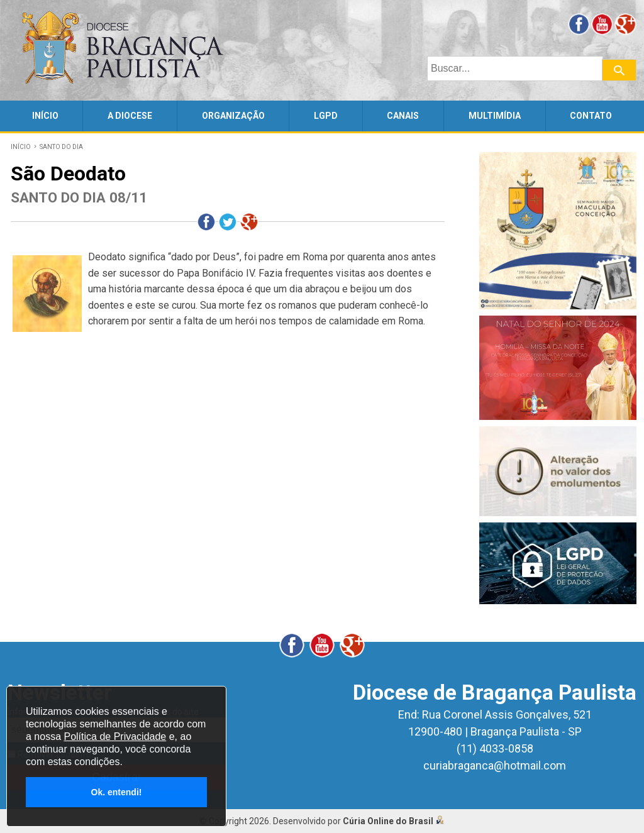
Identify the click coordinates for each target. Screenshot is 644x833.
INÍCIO (45, 116)
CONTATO (591, 116)
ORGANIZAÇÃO (233, 116)
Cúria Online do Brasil (394, 821)
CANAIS (403, 116)
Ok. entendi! (117, 792)
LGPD (326, 116)
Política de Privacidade (115, 736)
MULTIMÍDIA (495, 116)
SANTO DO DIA (61, 147)
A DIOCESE (130, 116)
